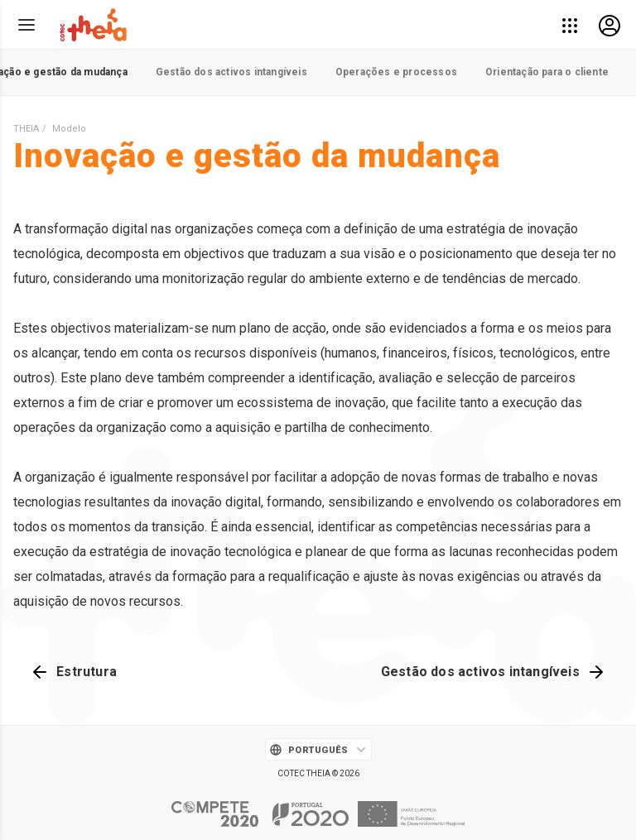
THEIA (26, 129)
